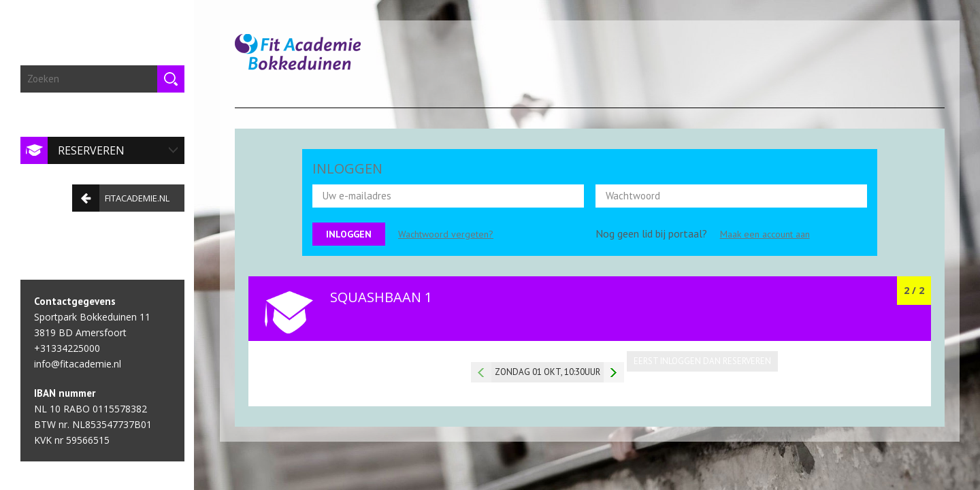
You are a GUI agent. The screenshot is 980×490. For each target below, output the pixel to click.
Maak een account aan (765, 234)
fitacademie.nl (117, 194)
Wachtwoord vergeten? (446, 234)
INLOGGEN (347, 168)
